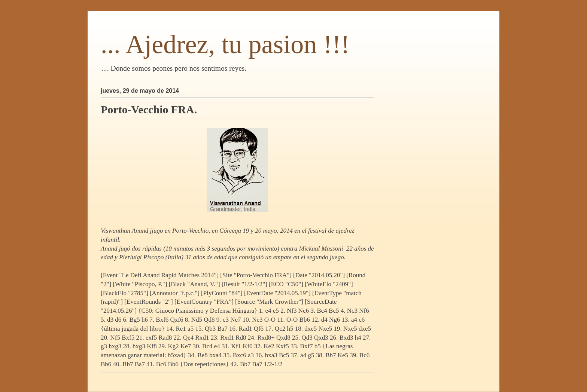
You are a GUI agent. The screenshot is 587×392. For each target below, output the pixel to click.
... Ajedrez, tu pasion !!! (225, 44)
